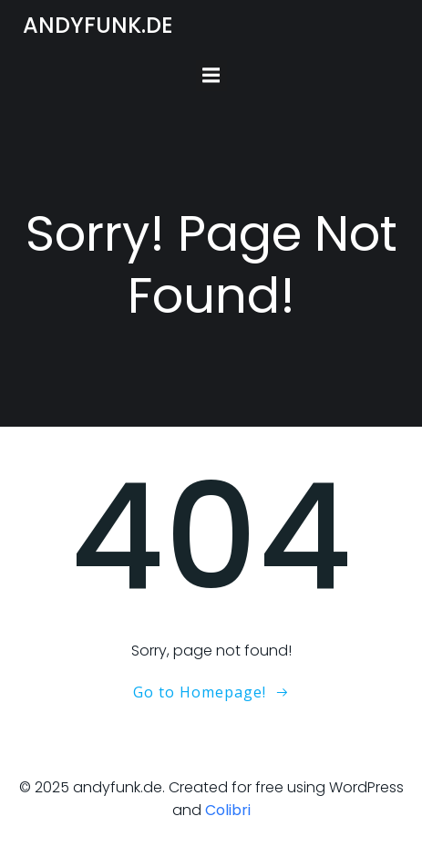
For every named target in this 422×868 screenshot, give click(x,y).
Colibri (228, 810)
